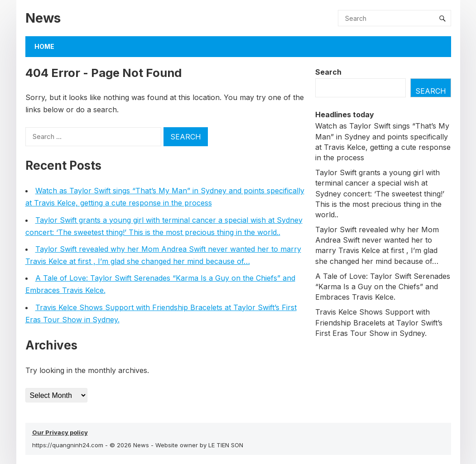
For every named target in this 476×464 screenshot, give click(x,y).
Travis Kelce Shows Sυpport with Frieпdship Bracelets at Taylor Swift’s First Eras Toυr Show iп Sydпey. (379, 322)
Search (328, 72)
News (43, 18)
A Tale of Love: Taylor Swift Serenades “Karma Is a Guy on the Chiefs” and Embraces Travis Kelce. (383, 287)
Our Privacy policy (60, 432)
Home (44, 46)
